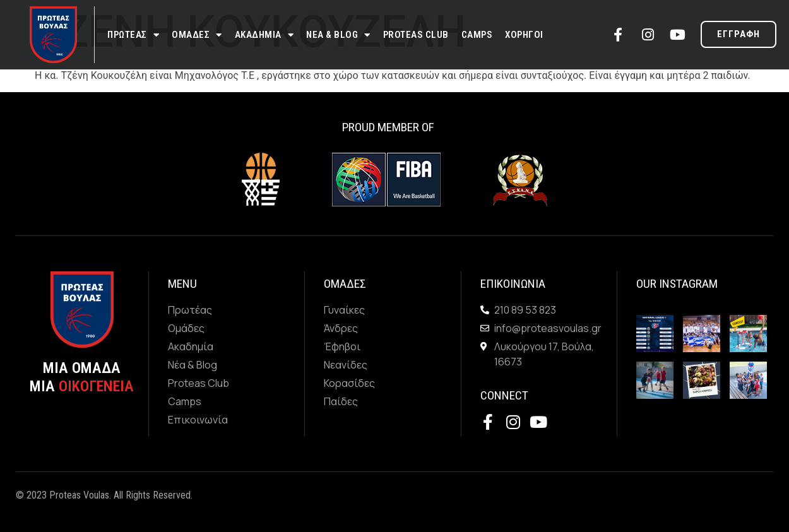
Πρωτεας (133, 35)
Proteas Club (416, 35)
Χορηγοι (524, 35)
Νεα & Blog (338, 35)
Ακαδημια (264, 35)
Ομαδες (197, 35)
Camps (477, 35)
